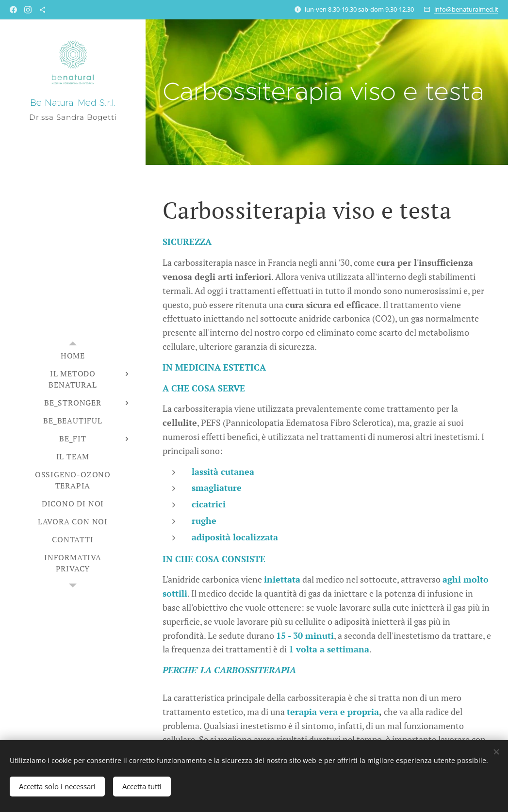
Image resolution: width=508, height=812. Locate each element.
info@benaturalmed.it (466, 9)
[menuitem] (73, 356)
